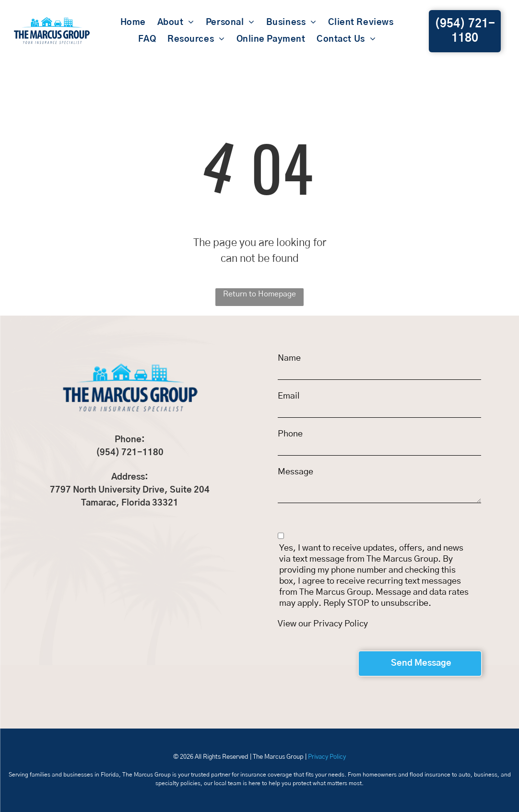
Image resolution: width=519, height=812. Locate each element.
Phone (290, 434)
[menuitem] (133, 23)
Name (289, 358)
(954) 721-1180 (130, 453)
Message (295, 472)
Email (289, 396)
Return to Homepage (259, 294)
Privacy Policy (341, 624)
